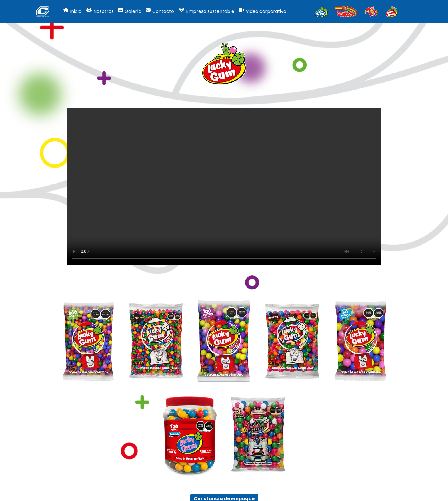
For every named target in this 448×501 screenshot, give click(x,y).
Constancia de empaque (224, 481)
